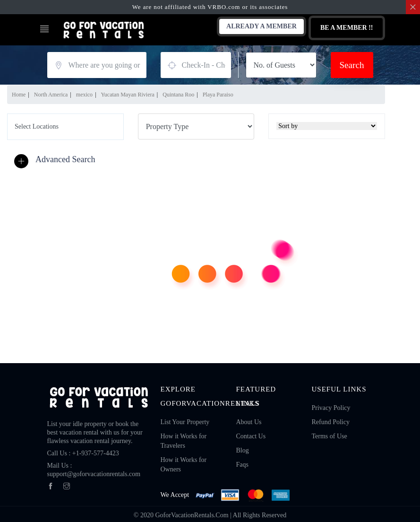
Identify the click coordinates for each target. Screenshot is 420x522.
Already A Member (261, 26)
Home (19, 95)
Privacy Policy (331, 408)
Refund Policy (330, 422)
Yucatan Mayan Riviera (128, 95)
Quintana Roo (178, 95)
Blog (242, 450)
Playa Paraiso (218, 95)
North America (51, 95)
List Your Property (185, 422)
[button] (57, 160)
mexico (84, 95)
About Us (249, 422)
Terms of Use (329, 436)
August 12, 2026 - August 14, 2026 (196, 65)
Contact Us (251, 436)
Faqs (242, 465)
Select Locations (37, 126)
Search (351, 65)
